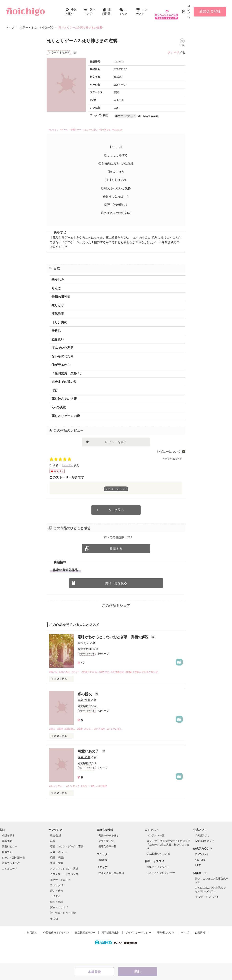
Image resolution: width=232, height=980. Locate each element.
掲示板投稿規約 (110, 949)
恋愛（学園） (58, 874)
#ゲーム (69, 130)
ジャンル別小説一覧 (13, 874)
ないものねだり (63, 357)
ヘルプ (185, 949)
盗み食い (58, 340)
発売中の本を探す (109, 852)
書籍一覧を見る (116, 599)
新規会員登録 (210, 11)
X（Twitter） (202, 871)
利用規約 (32, 949)
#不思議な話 (124, 688)
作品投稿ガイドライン (56, 949)
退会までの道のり (64, 383)
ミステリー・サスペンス (64, 891)
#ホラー (78, 688)
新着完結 (7, 858)
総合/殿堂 (56, 852)
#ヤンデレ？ (75, 803)
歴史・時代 (57, 907)
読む (138, 972)
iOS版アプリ (202, 852)
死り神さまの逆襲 (64, 400)
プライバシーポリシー (138, 949)
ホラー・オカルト (60, 896)
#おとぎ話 (66, 688)
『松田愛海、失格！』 (67, 374)
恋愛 (53, 858)
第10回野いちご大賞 (158, 871)
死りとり (58, 306)
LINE (198, 882)
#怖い (98, 803)
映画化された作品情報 (111, 890)
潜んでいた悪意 (63, 349)
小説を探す (8, 852)
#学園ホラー (85, 130)
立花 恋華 (84, 774)
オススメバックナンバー (161, 889)
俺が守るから (61, 366)
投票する (116, 565)
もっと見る (116, 511)
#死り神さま (124, 130)
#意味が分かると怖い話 (155, 688)
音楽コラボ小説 (11, 880)
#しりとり (55, 130)
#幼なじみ (141, 130)
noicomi (103, 877)
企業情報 (200, 949)
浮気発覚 (58, 315)
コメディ (55, 913)
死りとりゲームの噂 (66, 417)
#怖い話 (54, 688)
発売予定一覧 (106, 858)
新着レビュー (10, 863)
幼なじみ (58, 281)
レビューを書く (116, 443)
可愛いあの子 (89, 768)
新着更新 (7, 869)
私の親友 (85, 710)
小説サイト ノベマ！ (207, 914)
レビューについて (169, 452)
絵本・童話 (57, 919)
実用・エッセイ (59, 924)
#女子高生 (105, 746)
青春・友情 (57, 880)
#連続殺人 (72, 746)
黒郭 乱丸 (84, 716)
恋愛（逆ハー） (59, 869)
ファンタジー (58, 902)
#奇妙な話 (109, 688)
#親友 (83, 746)
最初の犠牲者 (61, 298)
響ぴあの (84, 659)
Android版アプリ (205, 858)
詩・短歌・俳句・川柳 (63, 930)
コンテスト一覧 (156, 852)
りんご (56, 289)
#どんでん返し (104, 130)
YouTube (200, 877)
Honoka (68, 466)
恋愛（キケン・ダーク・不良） (68, 863)
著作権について (166, 949)
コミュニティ (10, 885)
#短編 (137, 688)
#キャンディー (58, 803)
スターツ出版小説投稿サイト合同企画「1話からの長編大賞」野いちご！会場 (168, 861)
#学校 (61, 746)
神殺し (56, 332)
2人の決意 (59, 408)
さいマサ (173, 52)
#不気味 (108, 803)
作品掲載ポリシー (85, 949)
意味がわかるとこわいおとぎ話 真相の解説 (114, 653)
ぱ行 (55, 391)
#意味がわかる (93, 688)
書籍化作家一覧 (107, 863)
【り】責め (59, 323)
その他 (54, 935)
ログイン (189, 11)
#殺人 (52, 746)
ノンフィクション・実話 (64, 885)
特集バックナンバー (158, 884)
